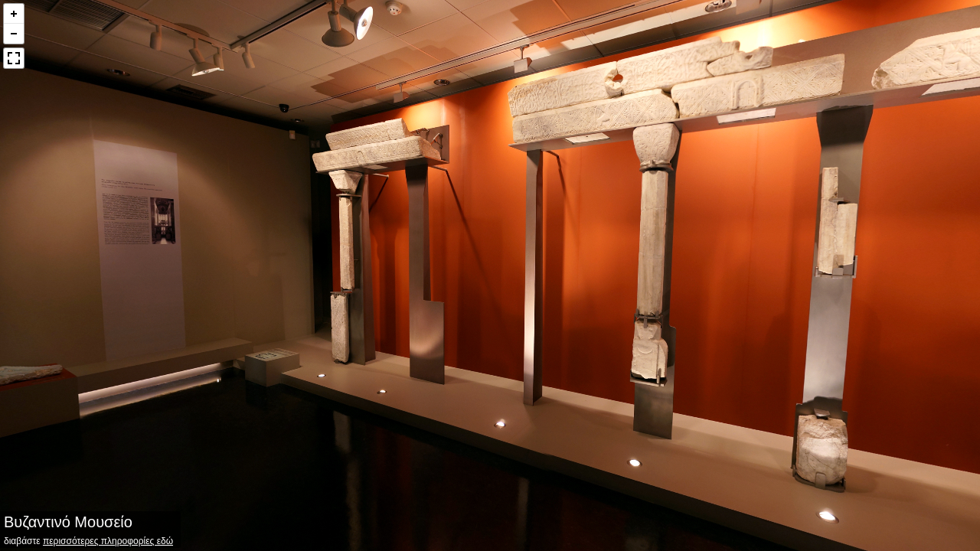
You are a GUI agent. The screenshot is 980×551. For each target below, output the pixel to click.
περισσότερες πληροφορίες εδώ (108, 541)
